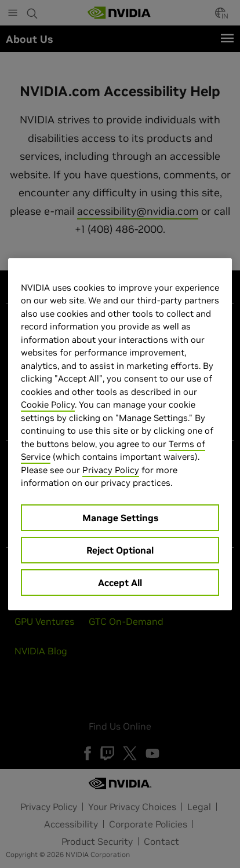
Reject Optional (120, 550)
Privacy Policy (111, 470)
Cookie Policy (48, 404)
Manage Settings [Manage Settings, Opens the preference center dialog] (120, 518)
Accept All (120, 583)
